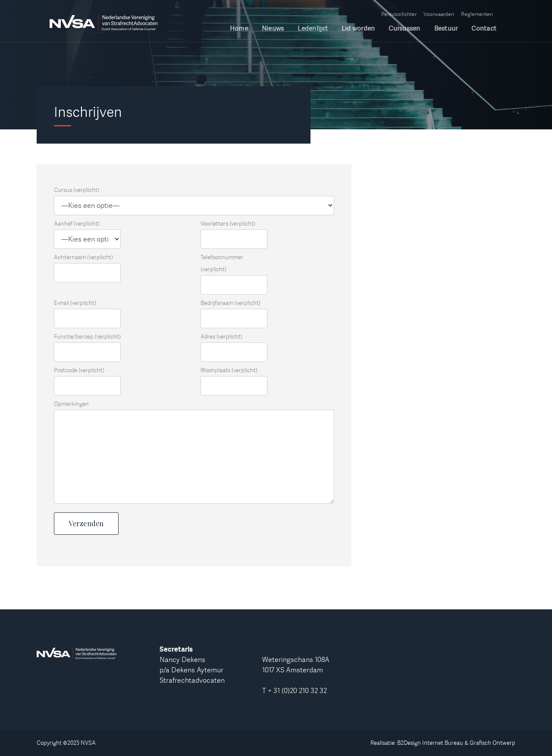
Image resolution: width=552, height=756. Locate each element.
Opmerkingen (71, 404)
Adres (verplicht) (221, 336)
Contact (484, 29)
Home (239, 29)
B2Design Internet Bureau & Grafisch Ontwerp (456, 743)
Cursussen (404, 29)
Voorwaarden (439, 14)
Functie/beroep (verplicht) (87, 336)
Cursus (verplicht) (77, 190)
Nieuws (273, 29)
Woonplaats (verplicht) (229, 370)
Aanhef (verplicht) (77, 223)
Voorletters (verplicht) (228, 223)
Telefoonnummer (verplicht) (222, 263)
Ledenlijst (313, 29)
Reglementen (477, 14)
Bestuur (446, 29)
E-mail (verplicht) (75, 303)
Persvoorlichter (399, 14)
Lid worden (358, 29)
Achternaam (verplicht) (83, 257)
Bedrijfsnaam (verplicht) (231, 303)
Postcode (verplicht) (79, 370)
